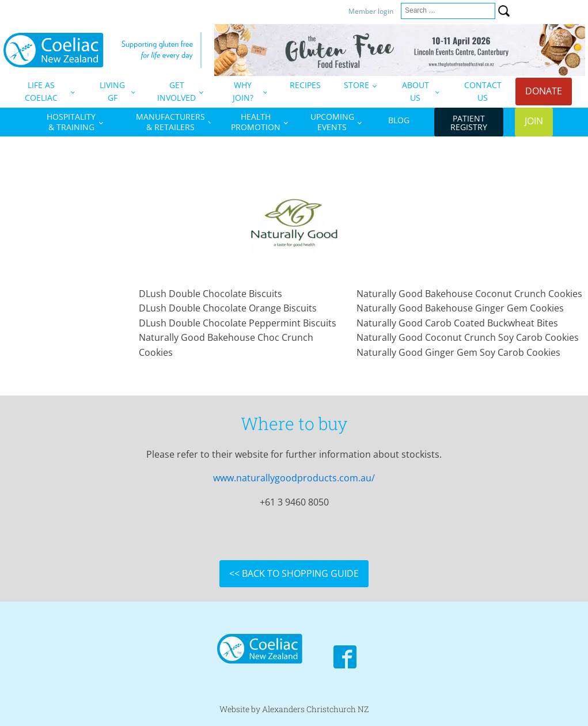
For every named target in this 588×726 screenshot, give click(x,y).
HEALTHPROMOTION (256, 122)
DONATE (544, 91)
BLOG (399, 120)
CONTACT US (483, 91)
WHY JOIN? (243, 91)
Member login (372, 12)
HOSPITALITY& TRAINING (71, 122)
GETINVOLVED (177, 91)
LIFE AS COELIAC (41, 91)
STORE (356, 85)
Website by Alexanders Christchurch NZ (294, 709)
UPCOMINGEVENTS (332, 122)
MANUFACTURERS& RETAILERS (170, 122)
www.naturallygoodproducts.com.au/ (294, 478)
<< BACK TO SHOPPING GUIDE (294, 573)
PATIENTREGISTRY (469, 123)
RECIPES (305, 85)
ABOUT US (416, 91)
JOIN (534, 121)
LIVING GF (112, 91)
